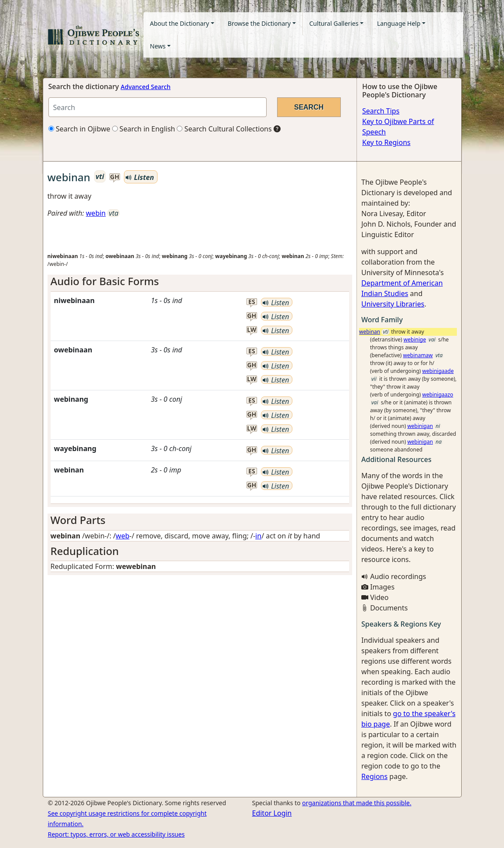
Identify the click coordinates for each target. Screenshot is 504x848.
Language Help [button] (399, 23)
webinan (370, 332)
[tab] (200, 281)
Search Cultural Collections (224, 129)
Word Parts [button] (78, 520)
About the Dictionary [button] (180, 23)
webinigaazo (438, 395)
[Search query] (158, 107)
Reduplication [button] (85, 551)
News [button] (158, 46)
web (122, 536)
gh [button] (115, 177)
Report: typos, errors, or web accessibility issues (117, 834)
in (258, 536)
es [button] (252, 302)
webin (96, 213)
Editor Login (272, 813)
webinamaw (418, 355)
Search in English (144, 129)
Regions (374, 776)
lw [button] (252, 330)
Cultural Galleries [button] (334, 23)
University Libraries (393, 304)
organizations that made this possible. (357, 803)
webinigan (420, 426)
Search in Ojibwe (79, 129)
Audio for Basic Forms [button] (105, 281)
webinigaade (438, 371)
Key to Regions (386, 142)
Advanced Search (146, 87)
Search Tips (381, 111)
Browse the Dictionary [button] (259, 23)
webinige (415, 340)
